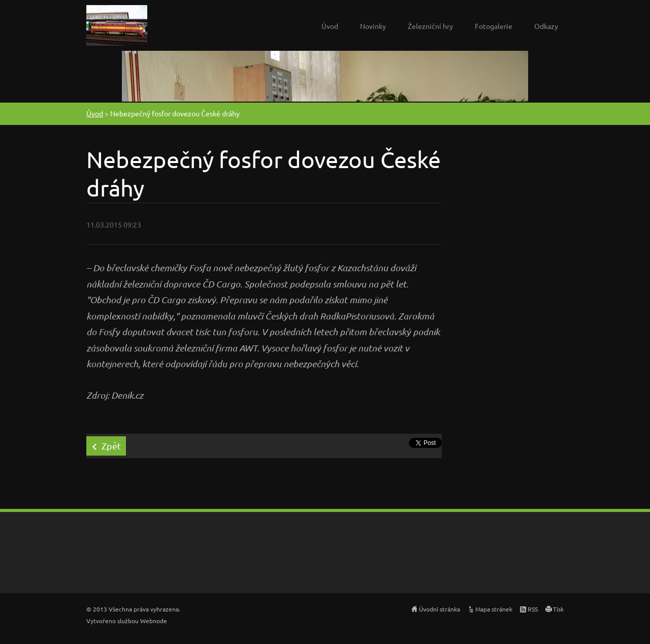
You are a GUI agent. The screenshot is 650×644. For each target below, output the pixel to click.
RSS (533, 609)
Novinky (373, 26)
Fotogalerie (494, 26)
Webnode (154, 621)
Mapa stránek (494, 609)
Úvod (330, 26)
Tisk (558, 609)
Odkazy (546, 26)
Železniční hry (430, 26)
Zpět (111, 446)
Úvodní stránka (440, 609)
